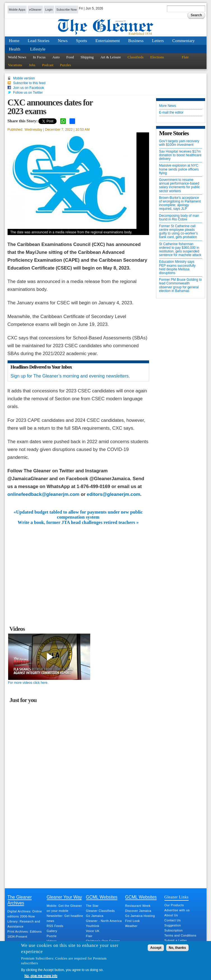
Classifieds (135, 57)
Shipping (87, 57)
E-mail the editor (171, 113)
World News (17, 57)
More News (168, 106)
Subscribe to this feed (29, 83)
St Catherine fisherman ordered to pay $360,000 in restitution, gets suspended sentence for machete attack (180, 250)
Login (49, 10)
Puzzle (52, 936)
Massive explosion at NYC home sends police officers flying (179, 169)
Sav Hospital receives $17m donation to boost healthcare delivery (180, 155)
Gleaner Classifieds (100, 911)
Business (136, 41)
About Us (171, 915)
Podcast (48, 65)
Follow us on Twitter (28, 93)
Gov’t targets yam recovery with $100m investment (179, 143)
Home (14, 41)
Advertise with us (177, 910)
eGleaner (35, 10)
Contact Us (173, 920)
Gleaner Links (177, 897)
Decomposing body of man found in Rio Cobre (179, 218)
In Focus (39, 57)
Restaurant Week (138, 906)
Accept (156, 948)
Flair (185, 57)
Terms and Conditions (180, 935)
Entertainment (108, 41)
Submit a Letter (176, 940)
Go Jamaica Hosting (140, 916)
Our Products (174, 905)
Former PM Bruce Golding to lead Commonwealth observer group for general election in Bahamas (181, 285)
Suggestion (173, 925)
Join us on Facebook (29, 88)
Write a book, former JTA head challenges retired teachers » (78, 523)
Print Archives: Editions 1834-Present (25, 934)
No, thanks (177, 948)
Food (70, 57)
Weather (131, 926)
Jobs (32, 65)
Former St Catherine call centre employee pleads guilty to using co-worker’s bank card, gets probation (178, 232)
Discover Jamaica (138, 911)
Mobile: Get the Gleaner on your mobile (64, 908)
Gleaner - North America (104, 921)
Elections (157, 57)
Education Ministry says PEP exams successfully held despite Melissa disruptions (178, 267)
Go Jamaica (95, 916)
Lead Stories (39, 41)
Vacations (15, 65)
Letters (158, 41)
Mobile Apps (17, 10)
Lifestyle (38, 49)
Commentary (184, 41)
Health (15, 49)
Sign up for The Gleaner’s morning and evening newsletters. (70, 376)
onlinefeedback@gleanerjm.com (44, 494)
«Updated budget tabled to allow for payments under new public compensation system (78, 515)
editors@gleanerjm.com (114, 494)
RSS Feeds (55, 926)
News (63, 41)
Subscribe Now (67, 10)
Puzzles (66, 65)
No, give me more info (41, 976)
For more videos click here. (28, 683)
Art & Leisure (111, 57)
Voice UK (93, 931)
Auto (56, 57)
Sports (81, 41)
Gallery (52, 931)
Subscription (174, 930)
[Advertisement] (78, 567)
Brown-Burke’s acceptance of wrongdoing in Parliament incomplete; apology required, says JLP (180, 203)
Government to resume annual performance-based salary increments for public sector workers (180, 186)
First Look (133, 921)
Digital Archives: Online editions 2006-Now (25, 914)
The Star (92, 906)
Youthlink (93, 926)
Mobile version (24, 78)
